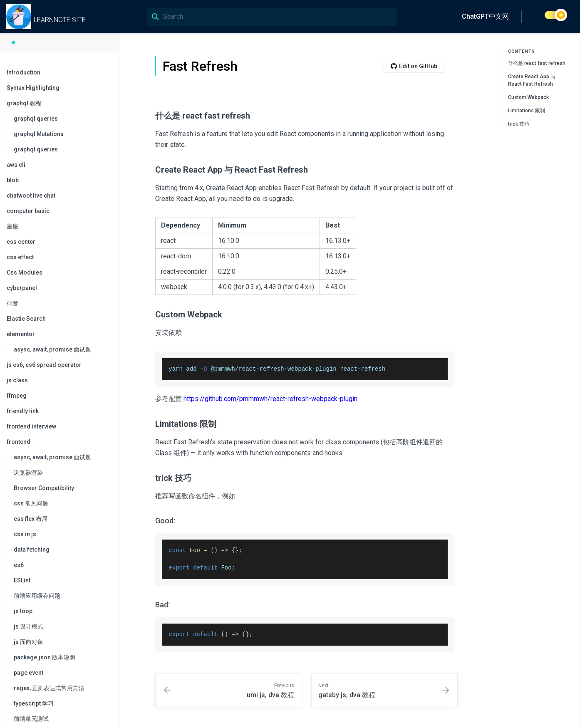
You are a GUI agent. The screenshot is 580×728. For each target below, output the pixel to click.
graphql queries (36, 119)
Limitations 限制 (527, 111)
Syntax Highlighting (58, 88)
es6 (19, 565)
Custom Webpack (528, 97)
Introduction (24, 72)
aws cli (16, 165)
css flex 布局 (31, 519)
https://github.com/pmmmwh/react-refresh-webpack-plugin (270, 399)
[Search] (272, 17)
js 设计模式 (29, 626)
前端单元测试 (31, 719)
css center (21, 242)
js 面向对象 (29, 642)
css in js (25, 534)
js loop (23, 611)
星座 (12, 226)
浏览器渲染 (28, 473)
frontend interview (31, 426)
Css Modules (25, 272)
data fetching (32, 550)
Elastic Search (26, 319)
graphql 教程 (58, 103)
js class (17, 380)
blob (13, 180)
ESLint (22, 580)
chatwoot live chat (31, 196)
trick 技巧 (519, 124)
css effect (20, 257)
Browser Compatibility (44, 488)
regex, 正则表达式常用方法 (49, 688)
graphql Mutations (39, 134)
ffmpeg (17, 396)
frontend (58, 442)
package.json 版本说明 (45, 657)
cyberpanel (22, 288)
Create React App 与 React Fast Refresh (532, 80)
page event (29, 673)
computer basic (28, 211)
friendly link (23, 411)
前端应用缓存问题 (37, 596)
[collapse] (108, 88)
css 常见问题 (31, 503)
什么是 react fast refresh (537, 63)
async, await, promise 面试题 (52, 349)
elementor (58, 334)
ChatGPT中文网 (485, 16)
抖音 (12, 303)
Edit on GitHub (414, 66)
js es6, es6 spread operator (44, 365)
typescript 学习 (34, 703)
